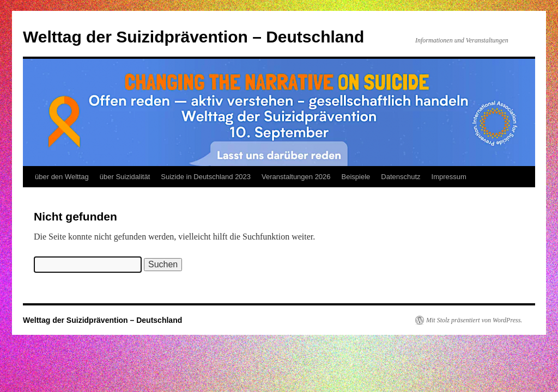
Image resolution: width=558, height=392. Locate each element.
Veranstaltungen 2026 (296, 177)
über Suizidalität (125, 177)
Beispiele (356, 177)
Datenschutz (401, 177)
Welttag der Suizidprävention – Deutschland (193, 37)
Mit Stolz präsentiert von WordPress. (474, 320)
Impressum (449, 177)
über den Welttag (62, 177)
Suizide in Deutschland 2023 (206, 177)
